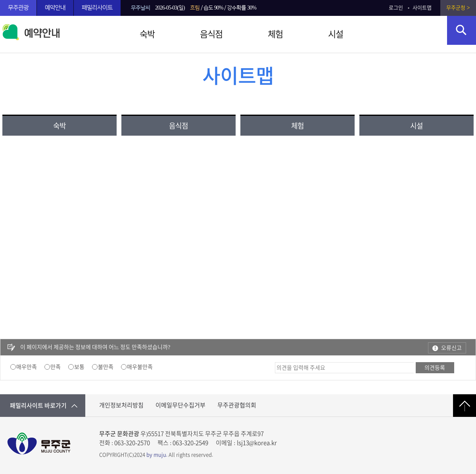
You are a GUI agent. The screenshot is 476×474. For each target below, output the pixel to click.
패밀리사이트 (97, 8)
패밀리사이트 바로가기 (38, 406)
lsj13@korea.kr (257, 443)
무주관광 (18, 8)
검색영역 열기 (462, 30)
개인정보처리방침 (121, 405)
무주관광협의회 (237, 405)
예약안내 (55, 8)
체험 (275, 34)
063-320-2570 (132, 443)
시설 (336, 34)
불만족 (106, 367)
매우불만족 (140, 367)
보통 (79, 367)
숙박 (147, 34)
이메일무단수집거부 (180, 405)
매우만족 (27, 367)
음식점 (211, 34)
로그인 (396, 8)
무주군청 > (458, 8)
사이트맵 (422, 8)
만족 (56, 367)
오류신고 (451, 348)
